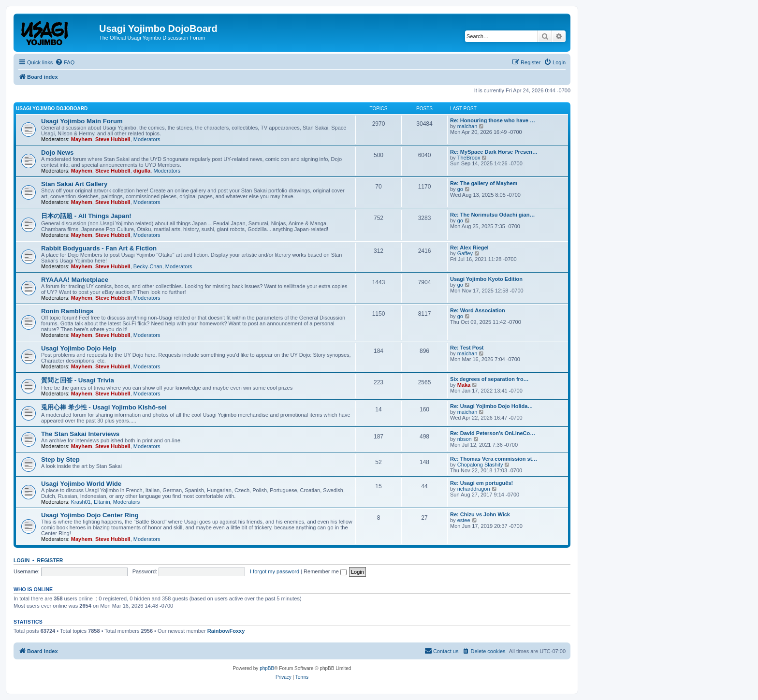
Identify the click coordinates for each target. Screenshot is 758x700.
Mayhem (82, 139)
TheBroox (469, 158)
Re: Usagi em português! (481, 483)
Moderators (147, 139)
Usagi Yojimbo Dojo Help (79, 348)
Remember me (325, 571)
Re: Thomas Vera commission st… (494, 459)
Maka (464, 385)
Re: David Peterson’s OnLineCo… (493, 433)
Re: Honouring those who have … (493, 120)
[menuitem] (65, 62)
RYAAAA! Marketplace (75, 280)
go (460, 189)
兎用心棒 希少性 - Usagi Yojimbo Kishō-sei (104, 407)
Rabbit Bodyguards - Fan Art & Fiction (99, 248)
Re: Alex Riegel (469, 248)
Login (22, 560)
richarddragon (474, 489)
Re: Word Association (478, 310)
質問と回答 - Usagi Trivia (78, 380)
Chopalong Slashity (480, 465)
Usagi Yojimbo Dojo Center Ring (90, 515)
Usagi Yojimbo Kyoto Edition (486, 279)
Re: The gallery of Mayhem (484, 183)
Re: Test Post (467, 348)
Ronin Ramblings (67, 311)
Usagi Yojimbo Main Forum (82, 121)
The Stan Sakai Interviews (80, 434)
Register (50, 560)
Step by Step (60, 459)
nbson (465, 439)
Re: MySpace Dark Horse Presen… (494, 152)
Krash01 (81, 502)
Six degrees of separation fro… (489, 379)
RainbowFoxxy (226, 631)
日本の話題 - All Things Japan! (86, 216)
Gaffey (465, 253)
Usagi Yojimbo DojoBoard (52, 109)
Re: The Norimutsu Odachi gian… (492, 215)
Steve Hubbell (113, 139)
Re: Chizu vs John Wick (480, 514)
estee (464, 520)
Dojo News (57, 153)
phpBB (267, 668)
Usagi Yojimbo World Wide (81, 484)
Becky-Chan (148, 266)
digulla (142, 171)
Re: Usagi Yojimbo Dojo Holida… (491, 406)
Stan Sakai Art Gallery (74, 184)
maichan (467, 126)
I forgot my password (275, 571)
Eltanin (102, 502)
